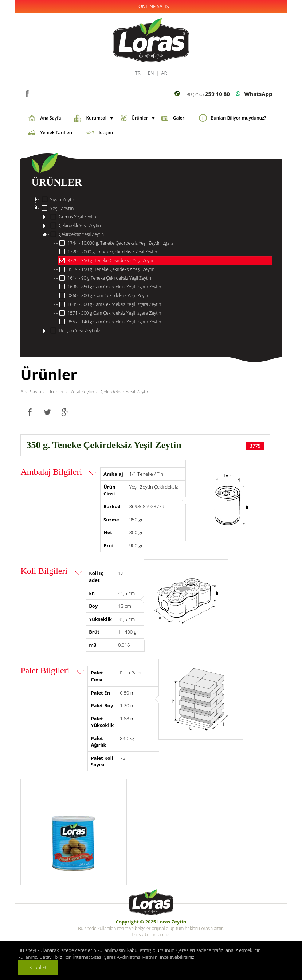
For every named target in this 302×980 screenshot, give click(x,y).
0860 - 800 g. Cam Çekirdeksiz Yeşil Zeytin (104, 296)
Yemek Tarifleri (56, 133)
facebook (27, 93)
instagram (38, 93)
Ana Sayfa (50, 118)
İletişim (105, 133)
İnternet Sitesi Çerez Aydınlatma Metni (113, 957)
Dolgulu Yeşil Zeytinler (75, 331)
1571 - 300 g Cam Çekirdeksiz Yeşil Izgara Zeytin (109, 313)
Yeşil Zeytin (57, 208)
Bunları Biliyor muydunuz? (238, 118)
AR (164, 73)
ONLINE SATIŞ (154, 6)
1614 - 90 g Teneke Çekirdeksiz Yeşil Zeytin (104, 278)
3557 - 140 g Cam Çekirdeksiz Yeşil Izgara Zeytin (109, 322)
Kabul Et (38, 967)
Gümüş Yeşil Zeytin (72, 217)
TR (138, 73)
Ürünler (142, 118)
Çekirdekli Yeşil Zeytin (75, 226)
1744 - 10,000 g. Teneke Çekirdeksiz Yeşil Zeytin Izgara (116, 243)
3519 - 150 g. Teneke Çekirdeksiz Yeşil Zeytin (106, 269)
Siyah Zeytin (58, 199)
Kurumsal (99, 118)
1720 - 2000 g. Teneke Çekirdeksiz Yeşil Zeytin (107, 252)
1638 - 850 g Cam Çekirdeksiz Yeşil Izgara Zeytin (109, 287)
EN (151, 73)
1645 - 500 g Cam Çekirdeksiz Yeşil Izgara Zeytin (109, 304)
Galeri (179, 118)
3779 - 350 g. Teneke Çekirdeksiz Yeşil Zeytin (106, 261)
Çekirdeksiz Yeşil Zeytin (77, 234)
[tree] (151, 265)
